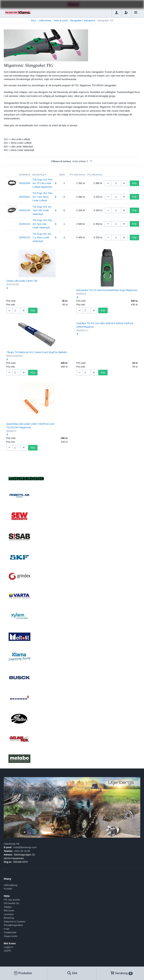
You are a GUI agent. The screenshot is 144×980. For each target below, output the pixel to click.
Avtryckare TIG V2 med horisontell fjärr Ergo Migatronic (107, 290)
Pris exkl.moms (77, 175)
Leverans (9, 914)
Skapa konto (10, 936)
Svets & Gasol (61, 20)
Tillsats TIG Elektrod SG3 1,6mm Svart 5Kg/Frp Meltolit (36, 352)
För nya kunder (12, 900)
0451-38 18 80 (22, 851)
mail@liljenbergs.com (25, 847)
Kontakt (8, 889)
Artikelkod (25, 175)
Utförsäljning (10, 885)
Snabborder (10, 932)
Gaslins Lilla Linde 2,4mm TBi (22, 281)
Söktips (8, 907)
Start (34, 20)
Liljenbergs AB (12, 844)
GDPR (7, 951)
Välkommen (45, 20)
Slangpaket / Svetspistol (83, 20)
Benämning (38, 175)
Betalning (9, 918)
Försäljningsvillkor (13, 925)
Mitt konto (9, 911)
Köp (134, 183)
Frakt (7, 929)
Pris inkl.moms (95, 175)
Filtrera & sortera (72, 161)
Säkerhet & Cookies (15, 922)
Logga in (8, 947)
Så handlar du (11, 903)
